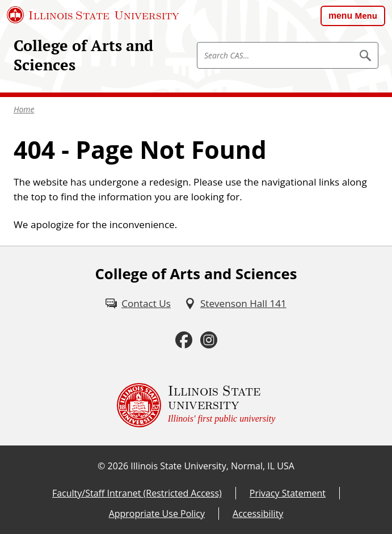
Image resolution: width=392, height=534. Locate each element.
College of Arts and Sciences (83, 55)
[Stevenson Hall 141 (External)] (235, 304)
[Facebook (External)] (184, 340)
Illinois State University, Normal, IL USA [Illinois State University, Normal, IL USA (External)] (212, 466)
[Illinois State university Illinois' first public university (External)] (196, 405)
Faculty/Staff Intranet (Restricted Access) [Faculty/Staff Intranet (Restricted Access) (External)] (137, 493)
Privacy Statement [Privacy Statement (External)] (288, 493)
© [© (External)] (101, 466)
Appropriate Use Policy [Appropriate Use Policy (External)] (157, 514)
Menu (366, 16)
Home (24, 109)
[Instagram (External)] (209, 340)
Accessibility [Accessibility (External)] (258, 514)
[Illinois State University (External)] (93, 15)
